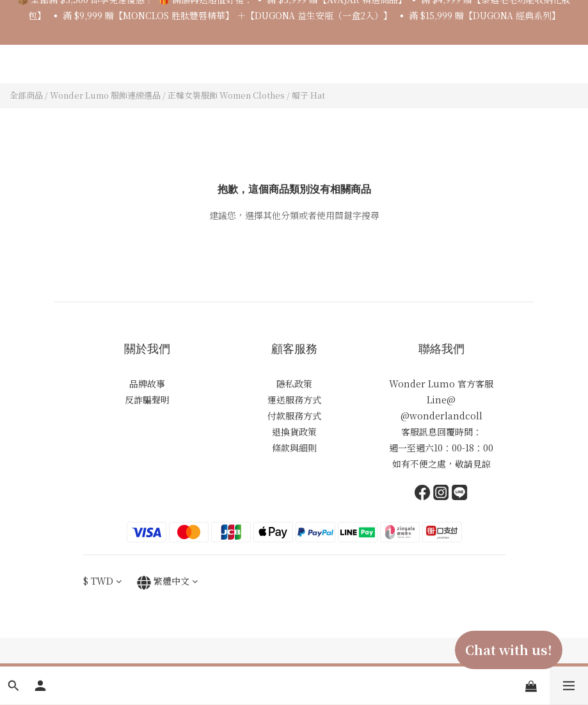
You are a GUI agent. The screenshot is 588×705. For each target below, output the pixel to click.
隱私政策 (294, 384)
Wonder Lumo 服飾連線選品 (105, 95)
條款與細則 (294, 448)
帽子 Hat (308, 95)
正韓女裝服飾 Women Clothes (226, 95)
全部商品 (26, 95)
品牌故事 (147, 384)
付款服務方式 (294, 416)
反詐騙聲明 (147, 400)
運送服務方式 (294, 400)
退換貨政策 (294, 432)
